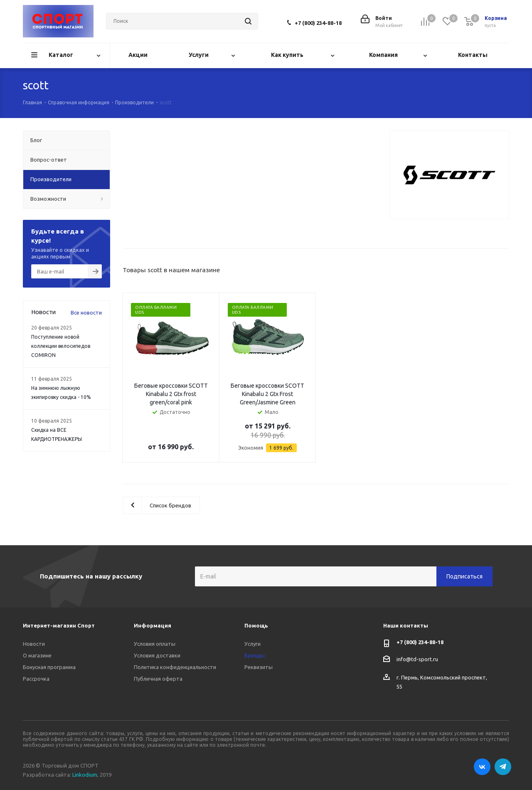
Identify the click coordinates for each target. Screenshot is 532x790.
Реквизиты (259, 667)
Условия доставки (157, 655)
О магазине (37, 655)
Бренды (255, 655)
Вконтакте (482, 767)
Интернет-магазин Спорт (59, 625)
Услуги (252, 644)
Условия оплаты (155, 644)
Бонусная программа (49, 667)
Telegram (503, 767)
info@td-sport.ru (417, 659)
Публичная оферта (158, 679)
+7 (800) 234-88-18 (318, 23)
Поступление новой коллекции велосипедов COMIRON (61, 346)
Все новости (86, 313)
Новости (34, 644)
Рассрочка (36, 679)
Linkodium (85, 775)
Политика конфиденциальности (175, 667)
